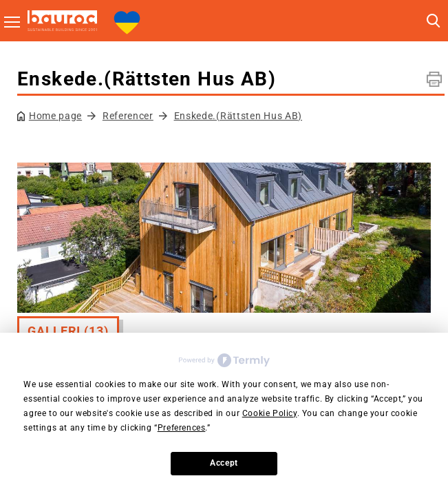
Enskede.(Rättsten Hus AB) (238, 116)
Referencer (128, 116)
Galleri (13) (68, 331)
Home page (55, 116)
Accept (224, 463)
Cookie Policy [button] (270, 413)
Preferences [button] (182, 428)
